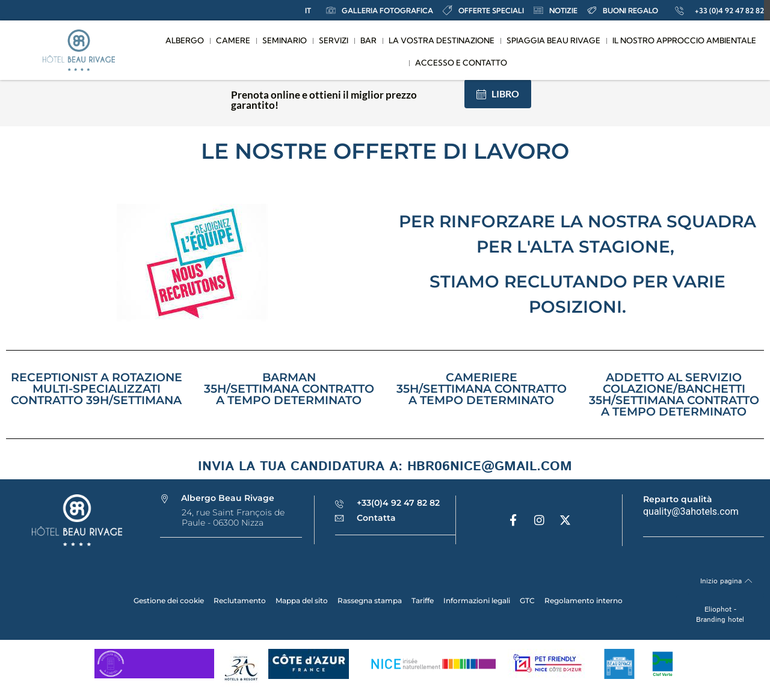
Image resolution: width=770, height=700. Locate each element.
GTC (527, 600)
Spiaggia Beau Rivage (553, 40)
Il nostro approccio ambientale (684, 40)
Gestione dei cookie (169, 600)
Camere (233, 40)
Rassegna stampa (370, 600)
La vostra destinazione (442, 40)
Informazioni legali (477, 600)
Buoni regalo (623, 10)
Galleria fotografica (380, 10)
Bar (368, 40)
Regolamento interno (584, 600)
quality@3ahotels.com (691, 511)
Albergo (185, 40)
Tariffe (423, 600)
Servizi (334, 40)
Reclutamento (240, 600)
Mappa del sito (302, 600)
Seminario (285, 40)
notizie (556, 10)
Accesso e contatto (461, 63)
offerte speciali (483, 10)
